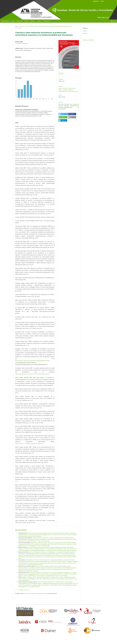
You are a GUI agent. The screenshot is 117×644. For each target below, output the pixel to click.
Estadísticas (47, 21)
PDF (62, 74)
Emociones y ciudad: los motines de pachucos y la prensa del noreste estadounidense (53, 542)
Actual (26, 21)
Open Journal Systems (89, 40)
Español (85, 33)
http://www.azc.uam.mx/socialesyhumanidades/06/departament (32, 361)
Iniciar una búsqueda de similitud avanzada (36, 593)
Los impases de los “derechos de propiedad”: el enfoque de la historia (45, 577)
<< (16, 590)
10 (27, 590)
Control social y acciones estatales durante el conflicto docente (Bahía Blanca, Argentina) (52, 533)
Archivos (33, 21)
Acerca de (19, 21)
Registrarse (96, 1)
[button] (63, 114)
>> (29, 590)
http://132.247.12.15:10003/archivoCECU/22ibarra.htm (30, 444)
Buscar (113, 21)
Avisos (39, 21)
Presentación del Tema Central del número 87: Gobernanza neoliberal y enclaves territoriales (50, 560)
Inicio (13, 21)
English (85, 31)
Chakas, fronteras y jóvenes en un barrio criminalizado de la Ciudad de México (53, 538)
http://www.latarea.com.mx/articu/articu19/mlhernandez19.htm (32, 374)
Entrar (102, 1)
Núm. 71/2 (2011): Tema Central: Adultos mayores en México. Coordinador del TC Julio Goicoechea (49, 26)
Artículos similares (21, 530)
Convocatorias (5, 21)
